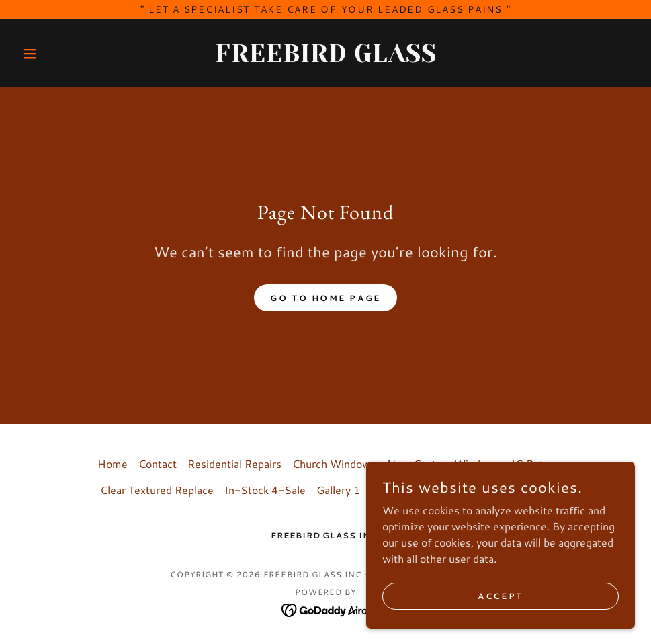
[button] (62, 54)
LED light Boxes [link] (512, 490)
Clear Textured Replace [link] (157, 490)
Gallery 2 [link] (393, 490)
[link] (325, 57)
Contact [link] (158, 464)
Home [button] (113, 464)
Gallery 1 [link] (338, 490)
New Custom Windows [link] (444, 464)
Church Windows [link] (334, 464)
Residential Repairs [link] (234, 464)
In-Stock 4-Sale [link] (265, 490)
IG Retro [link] (532, 464)
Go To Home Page (325, 298)
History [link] (443, 490)
